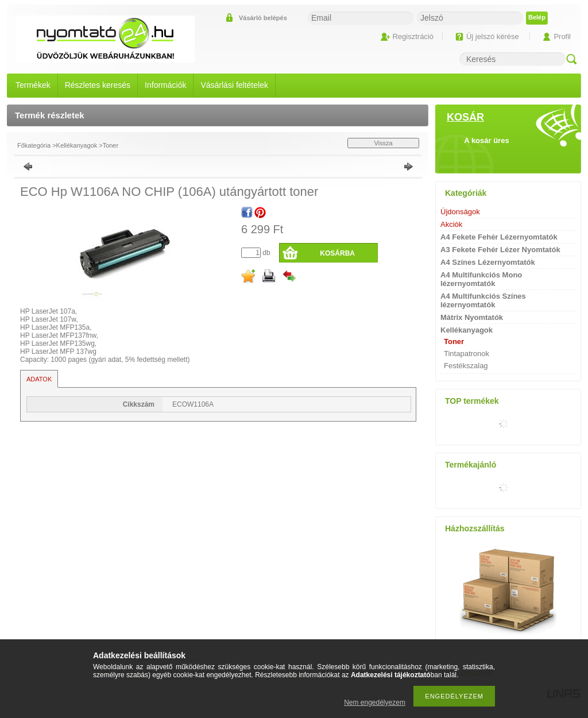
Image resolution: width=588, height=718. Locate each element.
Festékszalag (466, 366)
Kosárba (337, 253)
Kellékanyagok (77, 145)
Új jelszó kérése (493, 36)
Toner (111, 145)
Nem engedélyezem (375, 702)
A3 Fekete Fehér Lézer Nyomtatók (500, 250)
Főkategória (34, 145)
